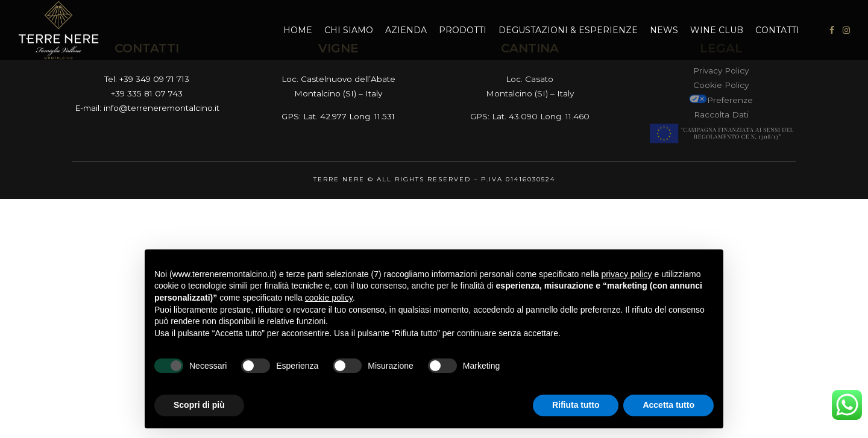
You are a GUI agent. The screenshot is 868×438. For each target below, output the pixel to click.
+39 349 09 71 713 (154, 79)
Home (298, 30)
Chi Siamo (349, 30)
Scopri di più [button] (199, 405)
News (664, 30)
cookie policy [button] (329, 298)
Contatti (777, 30)
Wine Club (717, 30)
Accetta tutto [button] (668, 405)
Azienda (406, 30)
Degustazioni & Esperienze (568, 30)
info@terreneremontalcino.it (162, 108)
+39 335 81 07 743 (147, 93)
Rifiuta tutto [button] (576, 405)
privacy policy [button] (627, 274)
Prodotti (463, 30)
